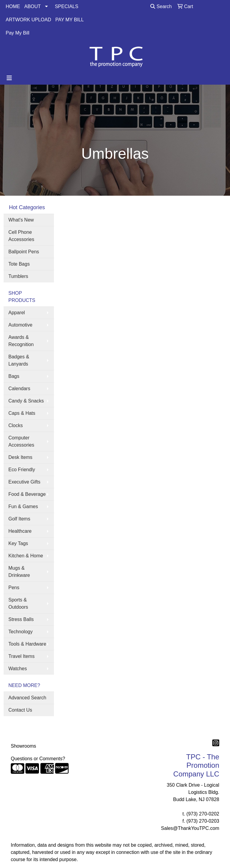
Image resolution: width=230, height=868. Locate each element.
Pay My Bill (18, 33)
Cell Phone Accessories (21, 236)
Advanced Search (27, 698)
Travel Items (21, 656)
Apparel (17, 313)
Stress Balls (21, 619)
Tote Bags (19, 264)
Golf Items (19, 519)
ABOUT (32, 6)
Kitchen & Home (26, 556)
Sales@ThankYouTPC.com (190, 828)
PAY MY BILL (70, 20)
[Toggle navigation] (9, 78)
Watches (18, 669)
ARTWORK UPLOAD (28, 20)
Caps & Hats (22, 413)
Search (161, 6)
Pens (14, 588)
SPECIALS (66, 6)
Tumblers (18, 276)
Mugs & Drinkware (19, 572)
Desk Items (20, 457)
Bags (14, 376)
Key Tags (18, 543)
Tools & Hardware (27, 644)
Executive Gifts (24, 482)
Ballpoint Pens (24, 252)
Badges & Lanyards (19, 360)
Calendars (19, 389)
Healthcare (20, 531)
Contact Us (20, 710)
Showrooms (23, 746)
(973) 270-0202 (203, 814)
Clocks (16, 425)
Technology (21, 632)
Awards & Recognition (21, 341)
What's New (21, 220)
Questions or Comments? (38, 759)
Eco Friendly (22, 470)
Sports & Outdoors (18, 603)
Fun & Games (23, 506)
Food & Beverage (27, 494)
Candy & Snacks (26, 401)
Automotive (20, 325)
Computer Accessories (21, 441)
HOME (13, 6)
